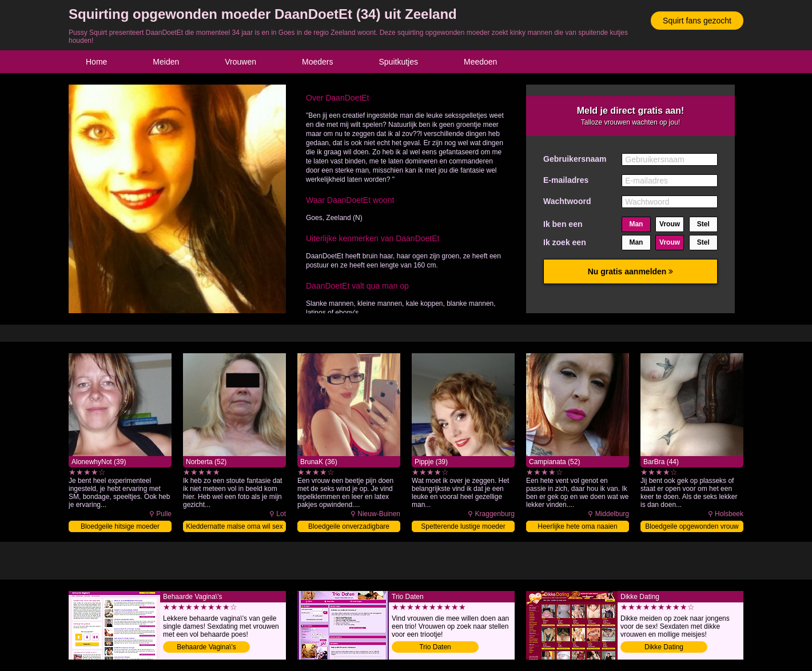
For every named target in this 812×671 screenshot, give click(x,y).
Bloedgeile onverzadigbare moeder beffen (349, 527)
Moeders (317, 62)
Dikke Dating (664, 647)
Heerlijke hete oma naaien (577, 526)
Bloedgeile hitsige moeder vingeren (120, 527)
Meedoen (480, 62)
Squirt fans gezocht (697, 21)
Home (96, 62)
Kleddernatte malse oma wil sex (234, 526)
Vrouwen (240, 62)
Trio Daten (435, 647)
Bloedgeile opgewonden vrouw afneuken (692, 527)
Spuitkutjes (399, 62)
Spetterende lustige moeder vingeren (463, 527)
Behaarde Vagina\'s (206, 647)
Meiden (166, 62)
